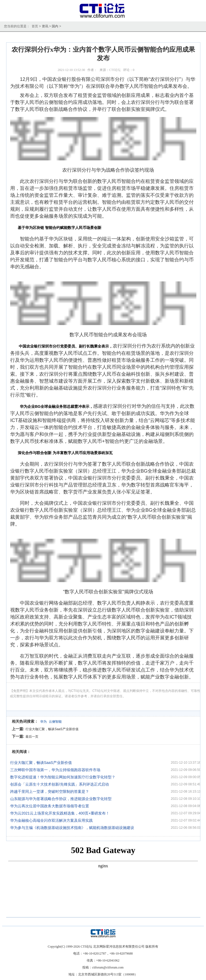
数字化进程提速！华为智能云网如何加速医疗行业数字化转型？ (63, 777)
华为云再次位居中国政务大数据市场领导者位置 (50, 806)
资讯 (45, 26)
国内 (55, 26)
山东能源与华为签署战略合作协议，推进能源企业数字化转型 (61, 799)
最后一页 (32, 737)
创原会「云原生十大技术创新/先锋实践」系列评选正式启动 (60, 784)
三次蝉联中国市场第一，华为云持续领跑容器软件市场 (55, 770)
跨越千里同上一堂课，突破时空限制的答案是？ (50, 791)
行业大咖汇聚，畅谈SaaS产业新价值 (52, 729)
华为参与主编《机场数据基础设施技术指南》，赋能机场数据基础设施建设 (72, 828)
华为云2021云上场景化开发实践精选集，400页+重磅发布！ (60, 813)
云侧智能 (55, 722)
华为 (43, 722)
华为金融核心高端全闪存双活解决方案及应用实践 (51, 820)
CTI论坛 (115, 70)
